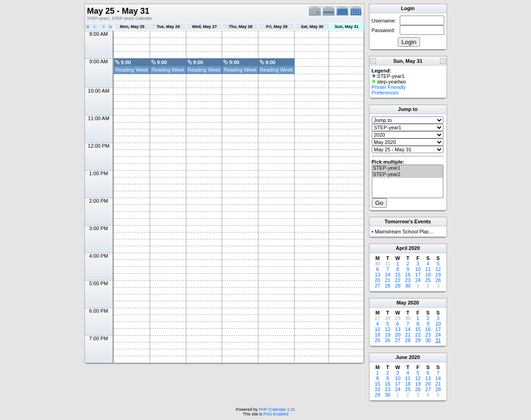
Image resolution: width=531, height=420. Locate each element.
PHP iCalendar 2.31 (277, 409)
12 (438, 269)
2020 (414, 248)
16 (408, 275)
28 (387, 286)
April (401, 248)
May (401, 303)
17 (418, 275)
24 (418, 280)
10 (418, 269)
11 (428, 269)
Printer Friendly (389, 87)
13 (377, 275)
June (402, 357)
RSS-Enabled (276, 414)
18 (428, 275)
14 (387, 275)
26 (438, 280)
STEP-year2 (408, 175)
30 (408, 286)
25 (428, 280)
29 (397, 286)
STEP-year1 (408, 168)
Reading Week (132, 70)
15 (397, 275)
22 (397, 280)
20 (377, 280)
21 (387, 280)
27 (377, 286)
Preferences (385, 93)
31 (438, 340)
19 (438, 275)
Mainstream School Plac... (404, 232)
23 (408, 280)
